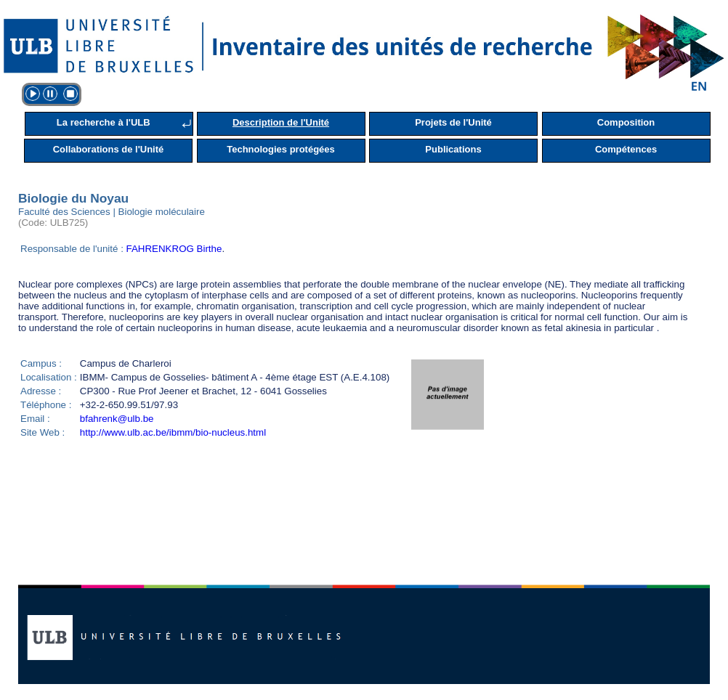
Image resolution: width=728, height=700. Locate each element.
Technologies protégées (281, 149)
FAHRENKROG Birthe (174, 249)
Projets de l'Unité (453, 122)
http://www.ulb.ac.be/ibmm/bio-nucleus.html (173, 432)
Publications (453, 149)
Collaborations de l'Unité (109, 149)
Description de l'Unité (281, 122)
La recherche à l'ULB (104, 122)
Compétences (626, 149)
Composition (626, 122)
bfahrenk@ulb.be (117, 419)
